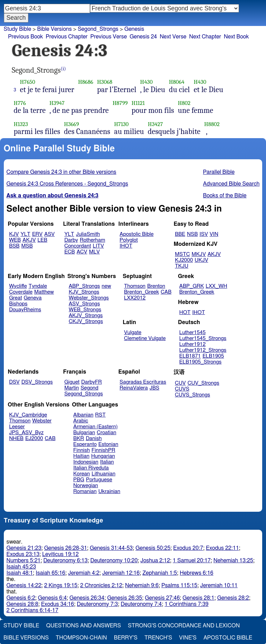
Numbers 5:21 (24, 561)
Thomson (135, 286)
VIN (214, 234)
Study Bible (17, 29)
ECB (70, 252)
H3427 (156, 124)
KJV (14, 234)
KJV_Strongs (84, 292)
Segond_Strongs (98, 29)
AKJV (29, 240)
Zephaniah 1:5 (160, 573)
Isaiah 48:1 (20, 573)
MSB (27, 246)
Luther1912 (193, 344)
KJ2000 (184, 260)
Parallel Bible (219, 172)
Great (15, 298)
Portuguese (99, 480)
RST (101, 415)
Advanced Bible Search (231, 184)
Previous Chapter (67, 37)
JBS (154, 388)
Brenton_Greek (141, 292)
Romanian (85, 491)
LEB (42, 240)
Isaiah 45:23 (21, 567)
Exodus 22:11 (223, 548)
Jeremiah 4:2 (84, 573)
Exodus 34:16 (57, 604)
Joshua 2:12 (155, 561)
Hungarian (103, 456)
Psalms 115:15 (179, 585)
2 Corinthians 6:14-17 (33, 610)
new (107, 286)
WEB (15, 240)
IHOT (126, 246)
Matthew (44, 292)
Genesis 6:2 (21, 598)
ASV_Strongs (84, 304)
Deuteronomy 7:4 (141, 604)
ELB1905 (213, 356)
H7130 (121, 124)
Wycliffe (18, 286)
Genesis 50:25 (153, 548)
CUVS (182, 389)
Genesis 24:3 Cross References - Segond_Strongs (67, 184)
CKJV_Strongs (86, 321)
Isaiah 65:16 (50, 573)
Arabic (81, 421)
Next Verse (173, 37)
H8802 (212, 124)
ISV (204, 234)
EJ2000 (34, 439)
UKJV (201, 260)
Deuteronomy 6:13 (65, 561)
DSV (14, 382)
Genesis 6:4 (52, 598)
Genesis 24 (143, 37)
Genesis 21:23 (24, 548)
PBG (79, 480)
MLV (94, 252)
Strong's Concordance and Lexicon (184, 626)
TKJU (182, 266)
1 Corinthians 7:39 (187, 604)
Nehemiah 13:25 (233, 561)
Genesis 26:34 (87, 598)
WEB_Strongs (85, 310)
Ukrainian (109, 491)
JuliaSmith (88, 234)
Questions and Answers (83, 626)
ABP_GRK (192, 286)
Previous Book (25, 37)
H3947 (57, 103)
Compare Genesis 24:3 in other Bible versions (61, 172)
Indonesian (86, 462)
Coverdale (21, 292)
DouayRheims (25, 310)
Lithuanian (103, 474)
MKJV (199, 254)
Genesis (134, 29)
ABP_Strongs (84, 286)
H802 (184, 103)
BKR (79, 439)
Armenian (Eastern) (96, 427)
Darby (71, 240)
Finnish (82, 450)
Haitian (82, 456)
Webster (42, 421)
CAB (166, 292)
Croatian (106, 433)
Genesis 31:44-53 (111, 548)
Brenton (156, 286)
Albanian (83, 415)
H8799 (120, 103)
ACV (82, 252)
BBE (180, 234)
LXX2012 (135, 298)
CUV (180, 383)
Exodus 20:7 (188, 548)
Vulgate (133, 333)
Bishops (18, 304)
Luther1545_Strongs (203, 338)
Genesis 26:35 (125, 598)
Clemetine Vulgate (145, 338)
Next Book (236, 37)
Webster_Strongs (89, 298)
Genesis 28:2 (233, 598)
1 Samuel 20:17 (192, 561)
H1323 (21, 124)
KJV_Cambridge (28, 415)
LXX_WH (216, 286)
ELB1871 (190, 356)
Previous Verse (109, 37)
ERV (37, 234)
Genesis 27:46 (162, 598)
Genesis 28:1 (198, 598)
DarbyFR (92, 382)
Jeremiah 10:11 (219, 585)
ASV (50, 234)
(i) (63, 69)
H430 (147, 82)
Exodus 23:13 (23, 554)
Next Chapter (205, 37)
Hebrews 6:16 (197, 573)
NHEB (16, 439)
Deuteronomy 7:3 (97, 604)
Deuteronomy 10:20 (114, 561)
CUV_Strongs (203, 383)
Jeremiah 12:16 (121, 573)
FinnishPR (103, 450)
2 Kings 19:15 (61, 585)
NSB (192, 234)
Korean (82, 474)
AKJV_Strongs (86, 316)
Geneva (33, 298)
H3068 (105, 82)
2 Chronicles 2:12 (101, 585)
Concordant (78, 246)
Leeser (17, 427)
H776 (20, 103)
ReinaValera (134, 388)
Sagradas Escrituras (143, 382)
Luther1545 (193, 333)
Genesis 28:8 (23, 604)
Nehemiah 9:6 (142, 585)
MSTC (182, 254)
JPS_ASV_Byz (26, 433)
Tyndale (38, 286)
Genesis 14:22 (24, 585)
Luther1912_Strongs (203, 350)
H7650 (28, 82)
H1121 (138, 103)
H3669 (72, 124)
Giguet (72, 382)
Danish (94, 439)
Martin (72, 388)
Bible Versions (54, 29)
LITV (98, 246)
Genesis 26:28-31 (65, 548)
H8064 (177, 82)
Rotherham (92, 240)
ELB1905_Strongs (201, 362)
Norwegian (86, 486)
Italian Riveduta (91, 468)
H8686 (86, 82)
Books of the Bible (225, 196)
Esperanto (85, 444)
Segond (90, 388)
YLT (25, 234)
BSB (14, 246)
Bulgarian (84, 433)
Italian (107, 462)
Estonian (108, 444)
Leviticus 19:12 (60, 554)
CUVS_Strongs (193, 395)
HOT (185, 312)
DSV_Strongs (37, 382)
